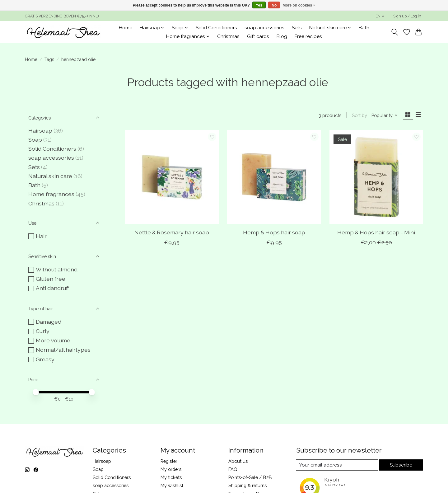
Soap (35, 140)
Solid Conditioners (216, 28)
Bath (364, 28)
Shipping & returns (247, 485)
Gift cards (258, 36)
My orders (171, 469)
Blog (282, 36)
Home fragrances (51, 194)
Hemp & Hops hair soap (274, 233)
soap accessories (264, 28)
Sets (297, 28)
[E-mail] (337, 465)
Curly (43, 331)
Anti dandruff (52, 288)
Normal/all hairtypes (63, 350)
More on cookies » (299, 5)
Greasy (45, 359)
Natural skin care (50, 176)
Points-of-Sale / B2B (250, 477)
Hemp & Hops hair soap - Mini (376, 233)
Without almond (57, 269)
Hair (41, 236)
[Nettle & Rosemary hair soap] (172, 178)
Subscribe (401, 465)
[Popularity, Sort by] (383, 116)
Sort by (358, 116)
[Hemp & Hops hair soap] (274, 178)
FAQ (233, 469)
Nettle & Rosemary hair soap (172, 233)
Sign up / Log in (407, 16)
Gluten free (51, 279)
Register (169, 461)
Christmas (228, 36)
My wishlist (172, 485)
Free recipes (308, 36)
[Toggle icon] (395, 32)
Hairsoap (40, 131)
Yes (259, 5)
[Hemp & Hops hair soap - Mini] (376, 178)
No (274, 5)
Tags (49, 59)
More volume (53, 340)
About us (238, 461)
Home (126, 28)
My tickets (171, 477)
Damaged (49, 322)
